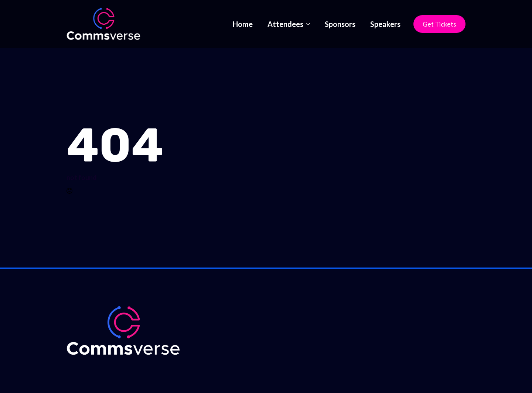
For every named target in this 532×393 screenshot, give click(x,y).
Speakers (385, 24)
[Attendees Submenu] (310, 24)
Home (243, 24)
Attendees (285, 24)
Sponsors (340, 24)
